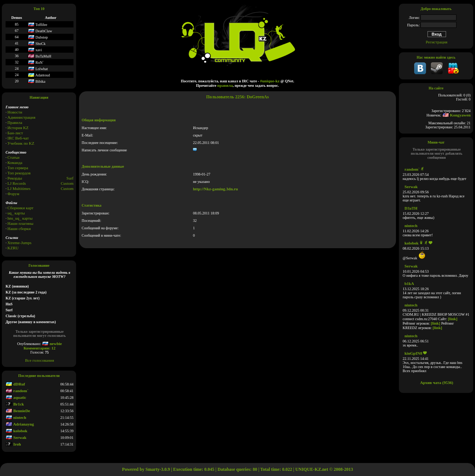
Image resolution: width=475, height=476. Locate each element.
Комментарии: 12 (39, 348)
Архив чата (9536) (437, 383)
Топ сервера (18, 168)
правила (225, 85)
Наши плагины (20, 223)
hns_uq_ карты (20, 218)
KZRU (13, 248)
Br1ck (15, 404)
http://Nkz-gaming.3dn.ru (215, 189)
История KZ (18, 128)
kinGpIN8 (413, 353)
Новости (15, 112)
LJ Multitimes (19, 188)
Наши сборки (19, 229)
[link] (453, 319)
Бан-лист (15, 133)
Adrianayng (20, 424)
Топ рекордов (19, 173)
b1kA (409, 283)
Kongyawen (456, 115)
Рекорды (15, 178)
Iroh (13, 444)
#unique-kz (270, 81)
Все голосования (40, 360)
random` (17, 391)
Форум (13, 194)
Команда (15, 163)
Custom (67, 183)
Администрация (21, 117)
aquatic (16, 397)
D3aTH (411, 208)
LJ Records (17, 183)
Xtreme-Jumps (19, 243)
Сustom (67, 188)
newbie (52, 344)
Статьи (13, 157)
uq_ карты (16, 213)
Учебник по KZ (21, 143)
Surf (70, 178)
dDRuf (15, 384)
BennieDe (18, 411)
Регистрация (436, 42)
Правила (15, 122)
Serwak (16, 437)
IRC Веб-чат (18, 138)
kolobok (17, 431)
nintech (16, 417)
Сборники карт (20, 208)
